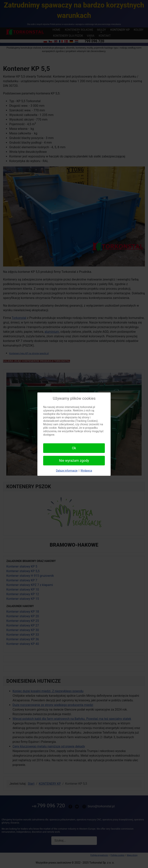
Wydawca (86, 471)
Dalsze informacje (67, 471)
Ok (74, 448)
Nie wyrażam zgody (74, 460)
